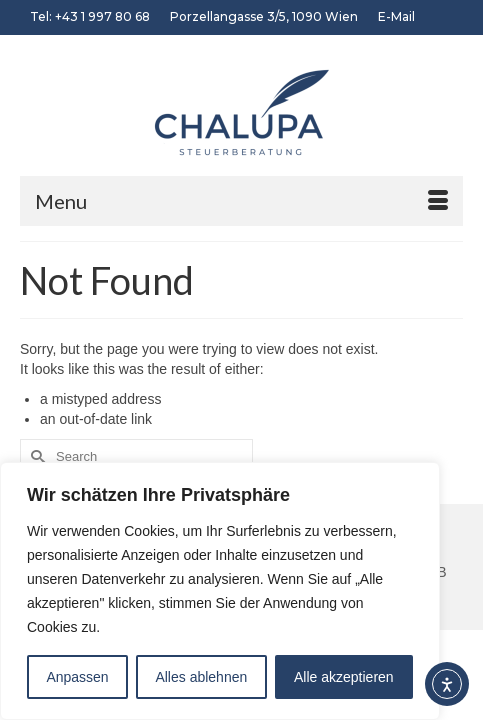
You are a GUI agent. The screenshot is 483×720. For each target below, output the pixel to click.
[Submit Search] (35, 456)
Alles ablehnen (201, 677)
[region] (220, 591)
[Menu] (241, 201)
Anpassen (77, 677)
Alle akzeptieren (344, 677)
